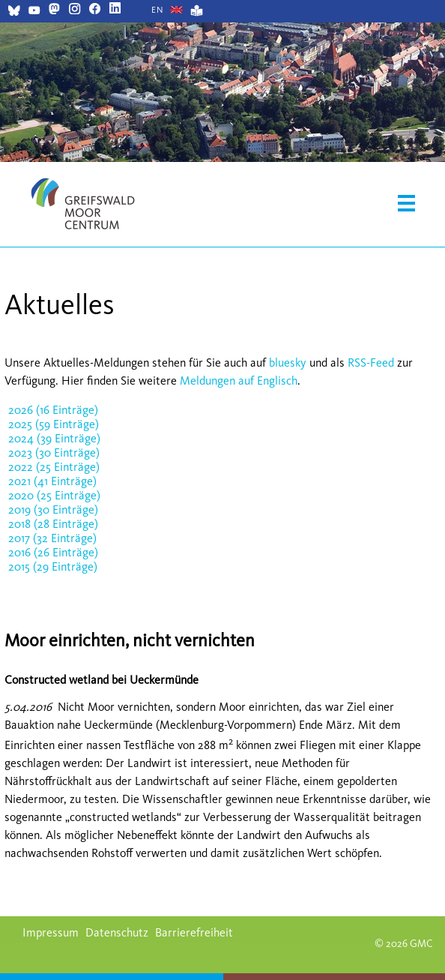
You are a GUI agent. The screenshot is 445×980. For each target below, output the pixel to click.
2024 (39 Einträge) (54, 438)
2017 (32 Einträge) (52, 538)
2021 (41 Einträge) (52, 481)
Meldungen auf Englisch (239, 381)
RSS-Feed (371, 363)
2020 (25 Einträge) (54, 495)
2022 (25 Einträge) (54, 467)
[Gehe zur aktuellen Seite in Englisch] (158, 10)
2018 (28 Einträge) (53, 524)
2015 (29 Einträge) (53, 566)
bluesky (288, 363)
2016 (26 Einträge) (53, 552)
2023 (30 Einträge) (54, 453)
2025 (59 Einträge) (54, 424)
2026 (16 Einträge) (53, 410)
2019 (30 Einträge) (53, 509)
